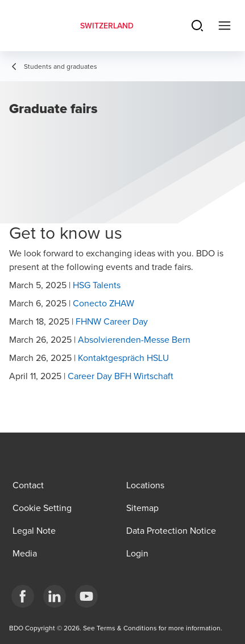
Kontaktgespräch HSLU (123, 358)
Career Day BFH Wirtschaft (121, 376)
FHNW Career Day (112, 321)
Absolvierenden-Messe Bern (134, 339)
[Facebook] (23, 596)
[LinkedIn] (55, 596)
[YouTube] (86, 596)
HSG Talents (97, 285)
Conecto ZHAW (103, 303)
